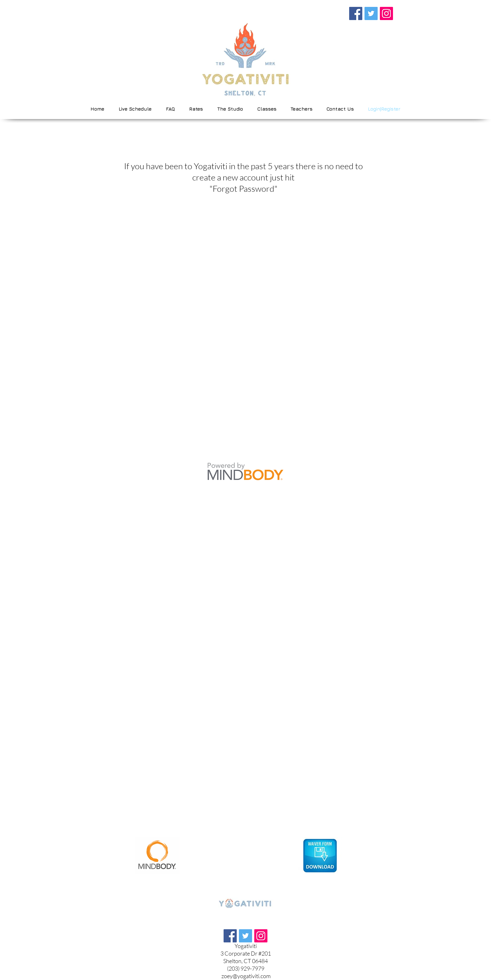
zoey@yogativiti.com (246, 976)
